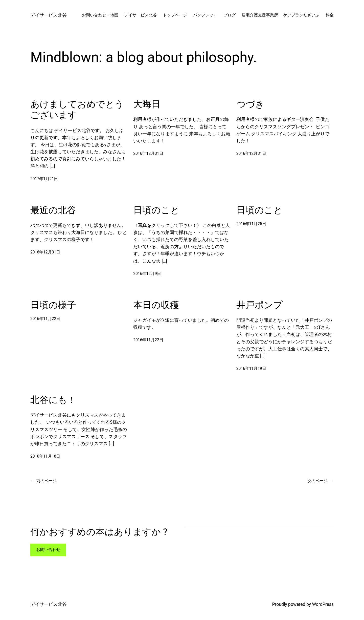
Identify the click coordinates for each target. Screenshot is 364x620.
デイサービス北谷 (49, 15)
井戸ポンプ (259, 305)
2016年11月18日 (45, 456)
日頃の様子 (53, 305)
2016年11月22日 (45, 319)
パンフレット (205, 15)
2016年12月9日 (147, 274)
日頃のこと (156, 210)
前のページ (43, 481)
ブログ (230, 15)
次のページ (321, 481)
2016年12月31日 (148, 154)
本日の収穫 (156, 305)
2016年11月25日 (251, 224)
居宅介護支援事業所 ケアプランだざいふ (281, 15)
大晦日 (147, 104)
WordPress (323, 604)
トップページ (175, 15)
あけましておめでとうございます (77, 110)
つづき (250, 104)
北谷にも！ (53, 400)
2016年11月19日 (251, 369)
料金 (330, 15)
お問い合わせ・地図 (100, 15)
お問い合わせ (48, 550)
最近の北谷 (53, 210)
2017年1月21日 (44, 179)
